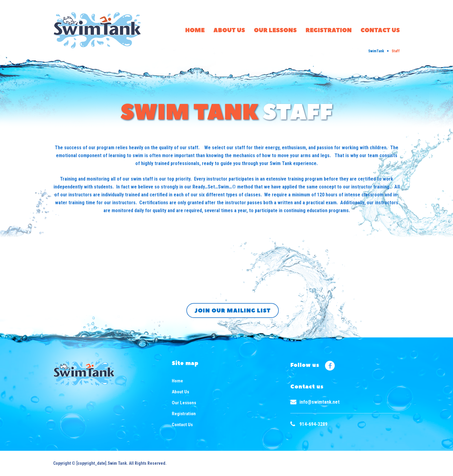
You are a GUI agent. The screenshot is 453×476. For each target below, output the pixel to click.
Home (195, 31)
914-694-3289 (313, 424)
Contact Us (380, 31)
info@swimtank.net (320, 402)
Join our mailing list (233, 311)
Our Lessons (275, 31)
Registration (329, 31)
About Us (229, 31)
